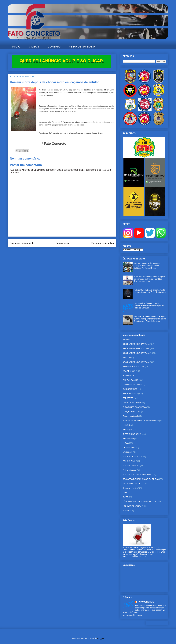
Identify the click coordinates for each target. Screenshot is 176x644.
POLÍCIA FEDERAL (131, 466)
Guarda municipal (130, 416)
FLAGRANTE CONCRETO (134, 407)
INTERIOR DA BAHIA (132, 434)
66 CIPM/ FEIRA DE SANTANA (136, 353)
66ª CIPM (127, 358)
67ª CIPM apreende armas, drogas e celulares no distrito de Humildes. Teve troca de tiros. (150, 279)
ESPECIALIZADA (130, 394)
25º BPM (126, 340)
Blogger (101, 638)
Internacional (128, 439)
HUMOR (126, 425)
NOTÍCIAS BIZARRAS (132, 457)
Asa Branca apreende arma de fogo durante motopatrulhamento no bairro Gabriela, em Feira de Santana (150, 319)
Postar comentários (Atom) (66, 252)
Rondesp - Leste (130, 488)
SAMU (125, 493)
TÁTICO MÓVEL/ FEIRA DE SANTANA (139, 502)
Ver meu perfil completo (133, 615)
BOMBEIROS (128, 376)
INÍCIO (16, 47)
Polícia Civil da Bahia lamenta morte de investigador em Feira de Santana (150, 291)
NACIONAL (128, 452)
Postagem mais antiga (102, 243)
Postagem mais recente (22, 243)
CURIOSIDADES (130, 389)
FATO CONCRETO (146, 602)
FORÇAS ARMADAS (132, 412)
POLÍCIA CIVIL (129, 461)
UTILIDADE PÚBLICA (132, 506)
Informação (127, 430)
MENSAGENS (129, 448)
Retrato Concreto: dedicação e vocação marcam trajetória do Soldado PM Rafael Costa (147, 266)
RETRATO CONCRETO (133, 484)
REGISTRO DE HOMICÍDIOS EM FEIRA (140, 479)
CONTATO (54, 47)
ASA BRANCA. (129, 371)
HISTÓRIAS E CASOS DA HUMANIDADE (141, 421)
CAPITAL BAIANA (130, 380)
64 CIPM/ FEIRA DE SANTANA (136, 344)
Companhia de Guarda (132, 385)
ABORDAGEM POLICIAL (134, 367)
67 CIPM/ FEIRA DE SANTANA (136, 362)
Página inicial (63, 243)
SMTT (125, 497)
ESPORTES (128, 398)
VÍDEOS (34, 47)
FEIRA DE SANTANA (82, 47)
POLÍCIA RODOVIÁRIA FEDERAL (137, 475)
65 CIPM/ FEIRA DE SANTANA (136, 349)
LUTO (125, 443)
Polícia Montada (130, 470)
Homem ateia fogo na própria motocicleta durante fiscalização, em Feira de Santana (150, 305)
